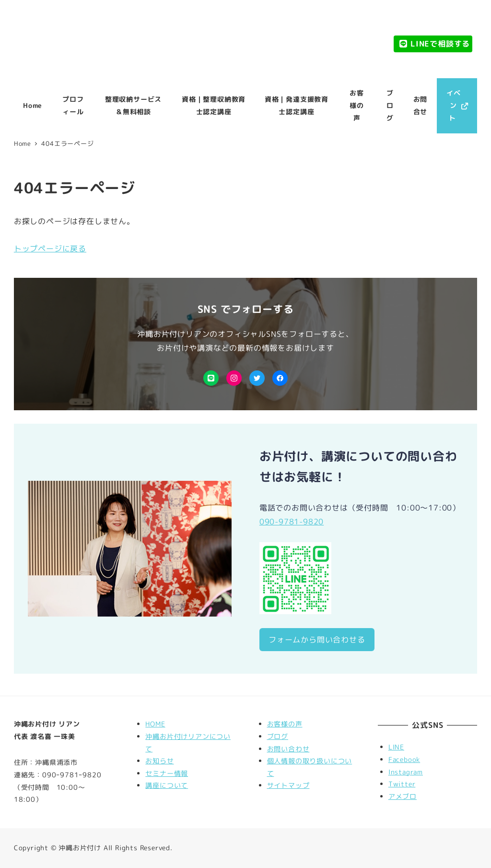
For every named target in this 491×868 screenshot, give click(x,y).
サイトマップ (288, 785)
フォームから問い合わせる (317, 640)
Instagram (406, 772)
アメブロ (403, 797)
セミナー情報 (167, 773)
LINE (396, 747)
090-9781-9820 (292, 522)
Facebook (404, 760)
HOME (155, 724)
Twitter (402, 784)
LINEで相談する (434, 44)
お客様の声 (285, 724)
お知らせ (159, 761)
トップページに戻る (50, 249)
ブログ (278, 737)
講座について (167, 785)
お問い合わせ (288, 749)
